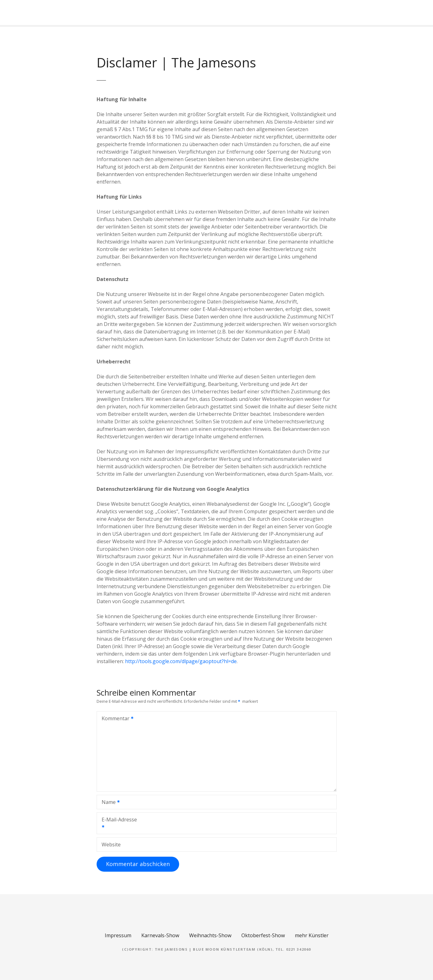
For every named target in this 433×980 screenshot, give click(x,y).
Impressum (118, 935)
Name (109, 803)
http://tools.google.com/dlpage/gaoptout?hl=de (181, 661)
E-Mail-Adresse (117, 824)
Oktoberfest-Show (263, 935)
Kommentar (116, 719)
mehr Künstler (312, 935)
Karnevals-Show (160, 935)
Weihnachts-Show (210, 935)
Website (111, 845)
